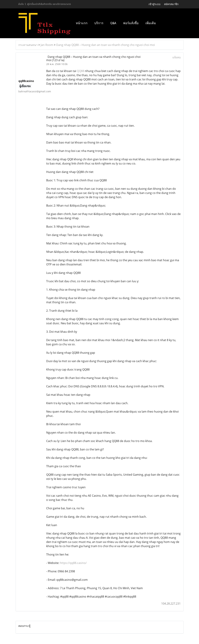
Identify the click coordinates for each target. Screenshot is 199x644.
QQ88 (81, 71)
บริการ (99, 23)
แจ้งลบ (177, 57)
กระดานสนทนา (28, 45)
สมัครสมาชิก (171, 4)
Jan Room (47, 45)
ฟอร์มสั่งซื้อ (131, 23)
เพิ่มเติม (151, 23)
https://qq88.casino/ (73, 563)
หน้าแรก (82, 23)
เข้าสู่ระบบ (155, 4)
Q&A (113, 23)
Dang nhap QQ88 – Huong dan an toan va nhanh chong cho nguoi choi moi (106, 45)
